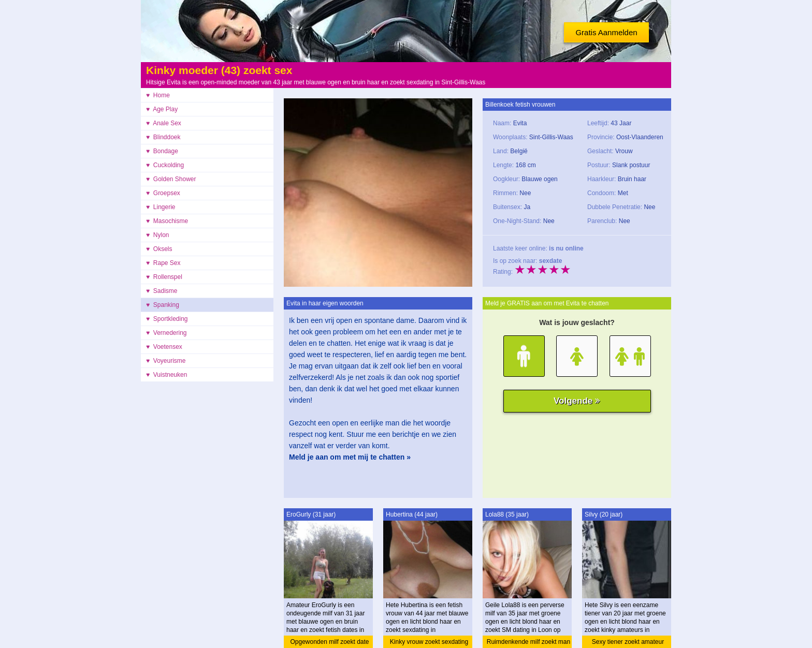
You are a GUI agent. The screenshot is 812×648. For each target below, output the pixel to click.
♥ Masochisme (167, 221)
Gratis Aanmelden (606, 32)
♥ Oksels (159, 249)
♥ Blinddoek (163, 137)
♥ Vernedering (166, 333)
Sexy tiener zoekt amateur (628, 642)
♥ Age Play (162, 109)
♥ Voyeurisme (166, 361)
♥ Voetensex (164, 347)
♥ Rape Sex (163, 263)
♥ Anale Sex (164, 123)
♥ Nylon (157, 235)
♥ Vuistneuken (166, 375)
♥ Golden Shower (171, 179)
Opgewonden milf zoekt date (329, 642)
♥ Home (158, 95)
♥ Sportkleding (167, 319)
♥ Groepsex (163, 193)
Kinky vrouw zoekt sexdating (429, 642)
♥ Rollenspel (164, 277)
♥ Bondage (162, 151)
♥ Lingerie (161, 207)
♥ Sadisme (162, 291)
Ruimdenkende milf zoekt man (528, 642)
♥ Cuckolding (165, 165)
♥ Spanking (163, 305)
